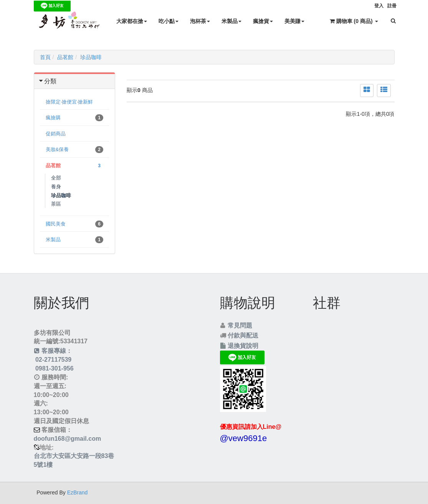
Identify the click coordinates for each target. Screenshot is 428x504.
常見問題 (240, 325)
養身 (56, 187)
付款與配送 (243, 335)
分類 (50, 81)
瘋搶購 (75, 118)
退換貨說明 (243, 346)
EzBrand (78, 492)
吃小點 (169, 21)
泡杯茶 (200, 21)
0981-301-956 (54, 368)
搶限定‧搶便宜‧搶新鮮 (69, 102)
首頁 (45, 57)
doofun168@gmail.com (68, 439)
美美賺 (294, 21)
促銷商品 (56, 134)
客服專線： (53, 351)
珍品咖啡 (91, 57)
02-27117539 (53, 360)
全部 (56, 178)
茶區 (56, 204)
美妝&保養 (75, 150)
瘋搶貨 (263, 21)
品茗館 (65, 57)
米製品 (231, 21)
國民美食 (75, 224)
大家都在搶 (132, 21)
